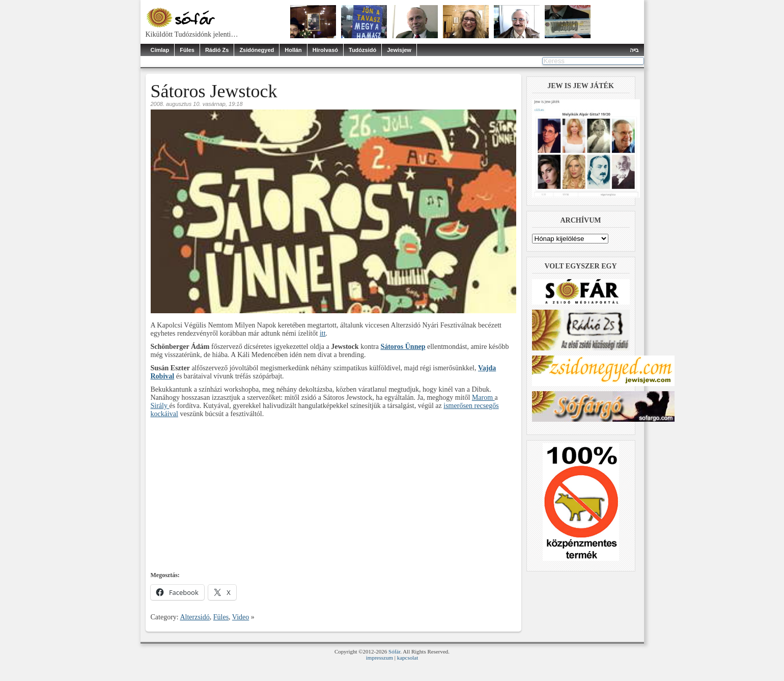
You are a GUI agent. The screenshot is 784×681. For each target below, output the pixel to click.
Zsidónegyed (257, 50)
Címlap (160, 50)
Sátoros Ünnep (403, 347)
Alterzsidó (194, 617)
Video (241, 617)
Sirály (160, 406)
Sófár (394, 651)
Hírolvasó (325, 50)
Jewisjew (399, 50)
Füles (187, 50)
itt (323, 333)
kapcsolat (408, 658)
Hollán (293, 50)
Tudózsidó (362, 50)
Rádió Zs (217, 50)
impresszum (380, 658)
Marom (483, 398)
